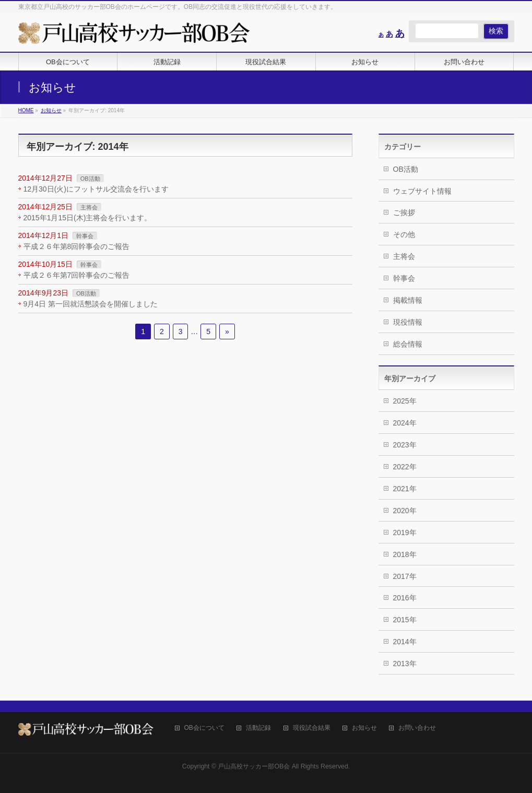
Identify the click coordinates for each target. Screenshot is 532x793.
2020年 (405, 511)
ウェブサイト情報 (422, 191)
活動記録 (258, 728)
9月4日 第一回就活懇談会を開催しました (91, 304)
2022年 (405, 467)
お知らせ (364, 728)
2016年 (405, 598)
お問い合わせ (417, 728)
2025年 (405, 401)
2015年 (405, 620)
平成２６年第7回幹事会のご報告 (77, 275)
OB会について (204, 728)
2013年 (405, 664)
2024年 (405, 423)
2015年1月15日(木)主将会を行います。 (88, 218)
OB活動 (90, 179)
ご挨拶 (404, 212)
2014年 (405, 642)
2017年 (405, 576)
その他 (404, 234)
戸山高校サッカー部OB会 (254, 766)
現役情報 (408, 322)
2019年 (405, 532)
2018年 (405, 554)
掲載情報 (408, 300)
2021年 (405, 489)
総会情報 (408, 344)
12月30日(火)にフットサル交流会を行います (96, 189)
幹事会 (85, 236)
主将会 (89, 207)
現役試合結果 (312, 728)
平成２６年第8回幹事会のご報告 (77, 246)
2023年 (405, 445)
